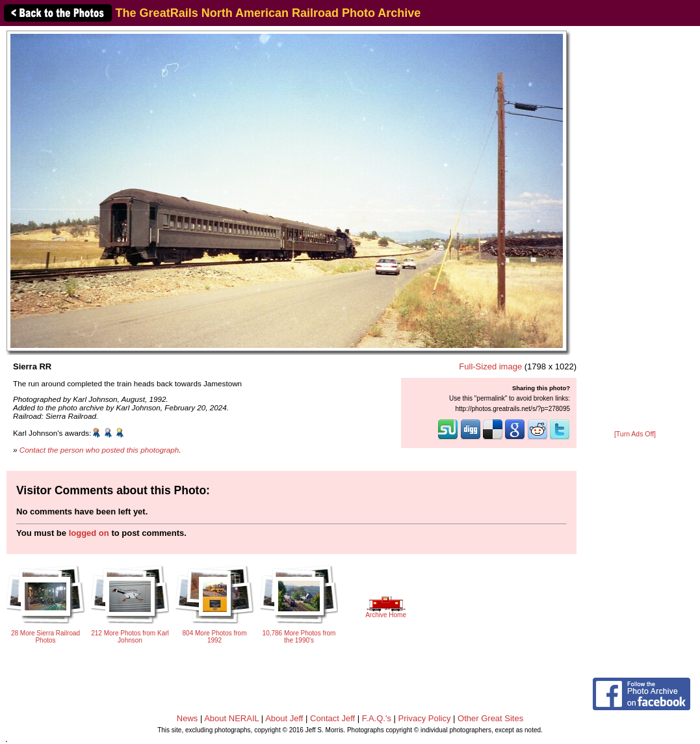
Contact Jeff (332, 718)
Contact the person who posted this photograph (99, 450)
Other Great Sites (490, 718)
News (188, 718)
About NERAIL (231, 718)
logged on (89, 533)
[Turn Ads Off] (635, 434)
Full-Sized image (490, 366)
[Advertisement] (635, 229)
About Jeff (284, 718)
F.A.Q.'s (377, 718)
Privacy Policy (425, 718)
